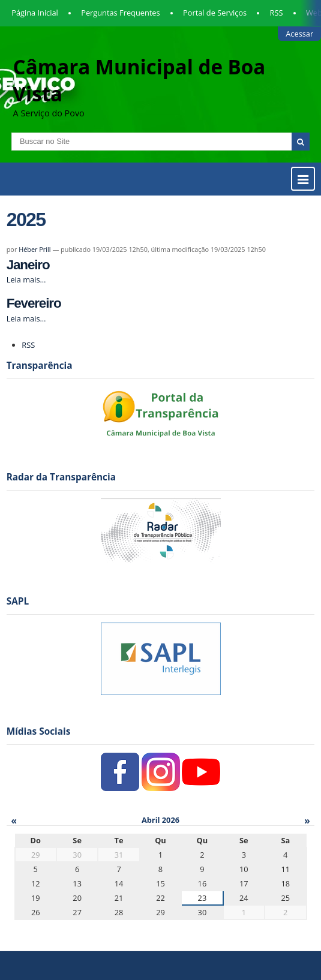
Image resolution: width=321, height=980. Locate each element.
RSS (277, 13)
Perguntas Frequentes (120, 13)
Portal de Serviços (215, 13)
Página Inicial (35, 13)
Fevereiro (34, 303)
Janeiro (28, 265)
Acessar (299, 34)
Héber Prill (34, 249)
